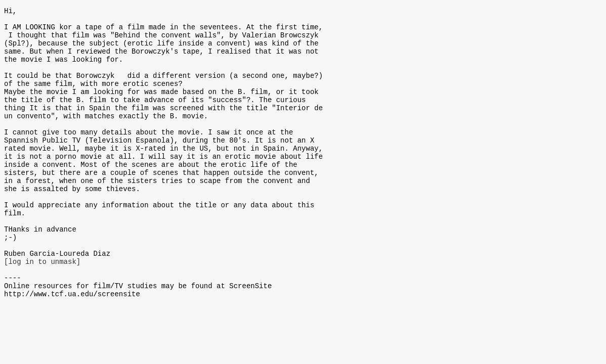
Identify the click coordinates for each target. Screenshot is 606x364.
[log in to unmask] (42, 310)
